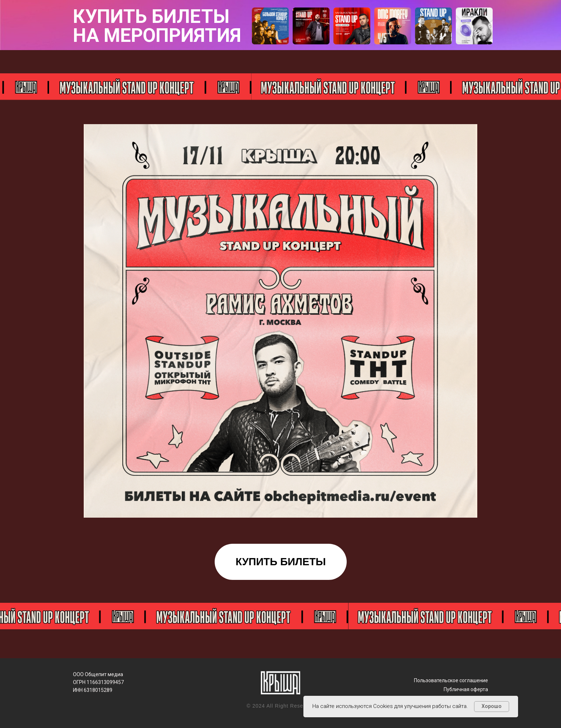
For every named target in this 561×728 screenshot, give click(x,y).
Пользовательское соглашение (451, 680)
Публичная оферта (466, 689)
